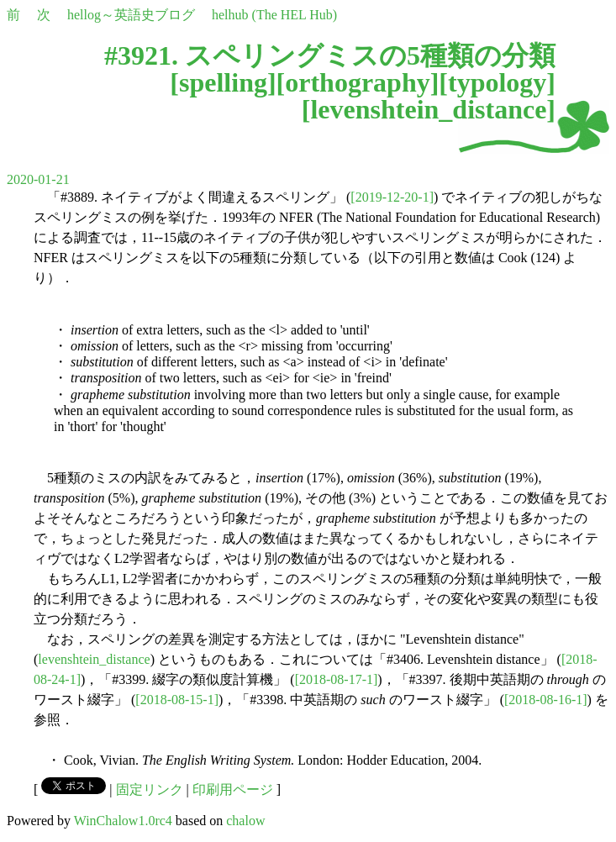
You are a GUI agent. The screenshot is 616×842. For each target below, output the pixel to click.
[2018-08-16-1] (546, 700)
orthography (357, 82)
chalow (245, 821)
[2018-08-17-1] (337, 679)
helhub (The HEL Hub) (274, 15)
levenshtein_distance (428, 109)
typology (497, 82)
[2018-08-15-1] (177, 700)
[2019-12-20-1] (392, 197)
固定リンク (150, 789)
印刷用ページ (233, 789)
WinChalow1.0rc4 (123, 821)
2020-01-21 (38, 179)
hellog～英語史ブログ (131, 15)
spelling (223, 82)
